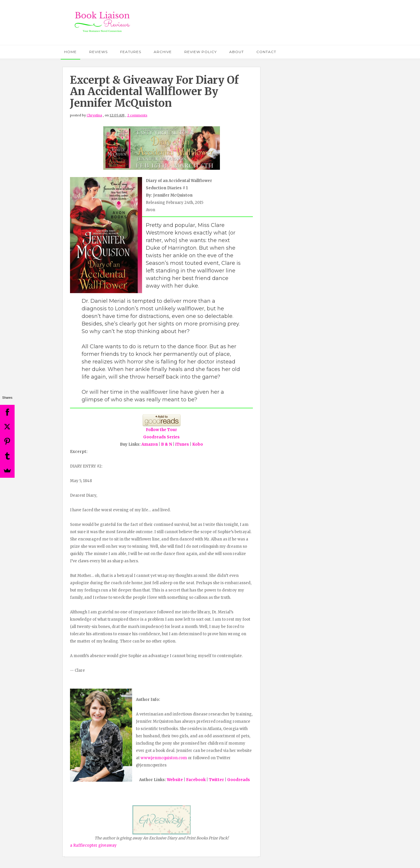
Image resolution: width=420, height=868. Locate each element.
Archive (163, 52)
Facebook (196, 780)
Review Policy (201, 52)
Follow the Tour (161, 430)
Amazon (150, 444)
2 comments (137, 115)
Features (131, 52)
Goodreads (239, 780)
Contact (266, 52)
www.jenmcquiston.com (164, 758)
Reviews (98, 52)
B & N (167, 444)
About (237, 52)
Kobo (198, 444)
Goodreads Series (161, 437)
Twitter (216, 780)
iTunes (182, 444)
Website (175, 780)
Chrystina (94, 115)
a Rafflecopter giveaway (93, 845)
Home (70, 52)
